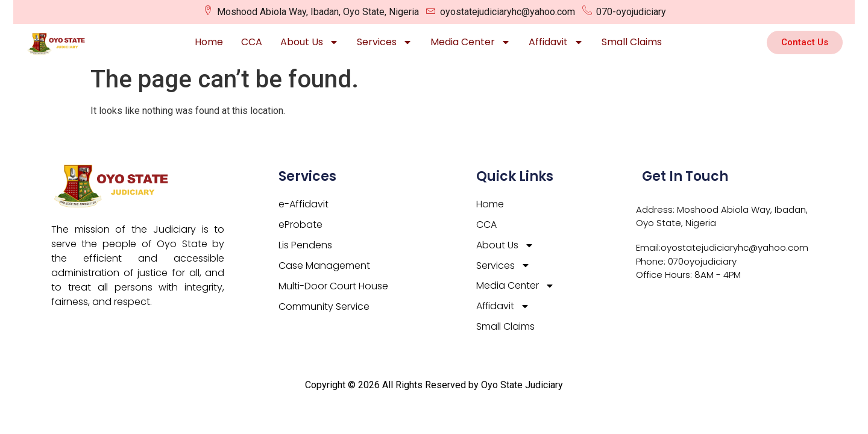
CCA (252, 42)
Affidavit (556, 42)
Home (209, 42)
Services (385, 42)
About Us (310, 42)
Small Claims (632, 42)
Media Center (470, 42)
